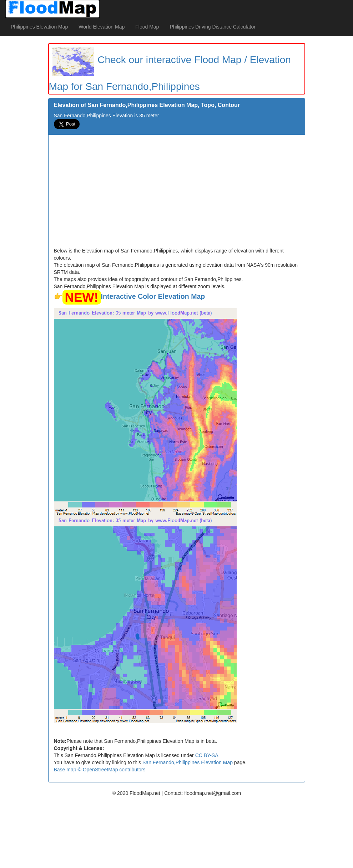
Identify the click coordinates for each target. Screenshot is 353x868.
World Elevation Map (102, 27)
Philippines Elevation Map (39, 27)
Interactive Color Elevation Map (153, 296)
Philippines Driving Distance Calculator (212, 27)
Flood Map (147, 27)
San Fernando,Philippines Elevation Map (188, 762)
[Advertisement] (177, 194)
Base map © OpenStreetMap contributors (100, 770)
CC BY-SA (207, 755)
